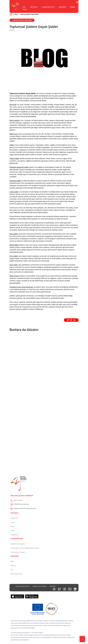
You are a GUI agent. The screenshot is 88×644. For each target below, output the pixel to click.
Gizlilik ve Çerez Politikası (40, 586)
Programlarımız (48, 7)
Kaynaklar (62, 7)
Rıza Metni (53, 586)
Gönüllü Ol (82, 8)
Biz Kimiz (34, 7)
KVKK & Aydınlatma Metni (23, 586)
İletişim (73, 7)
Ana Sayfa (25, 8)
